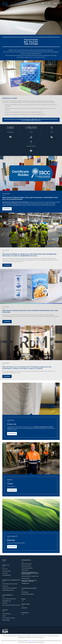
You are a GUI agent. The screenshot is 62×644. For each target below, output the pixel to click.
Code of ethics (25, 570)
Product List (12, 424)
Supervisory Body (26, 578)
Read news (7, 209)
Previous (2, 78)
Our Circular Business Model (9, 599)
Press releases (25, 592)
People (5, 610)
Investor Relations (29, 588)
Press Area (26, 604)
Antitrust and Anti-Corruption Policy (30, 576)
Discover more (12, 434)
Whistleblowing (25, 583)
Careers (10, 484)
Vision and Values (6, 571)
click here (31, 641)
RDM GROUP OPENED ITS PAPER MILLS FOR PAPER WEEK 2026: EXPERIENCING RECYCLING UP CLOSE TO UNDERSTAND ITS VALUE (29, 255)
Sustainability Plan (7, 601)
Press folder (24, 608)
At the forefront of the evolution (10, 584)
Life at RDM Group (7, 614)
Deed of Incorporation (27, 564)
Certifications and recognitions (10, 588)
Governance (26, 560)
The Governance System (27, 568)
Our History (5, 573)
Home (4, 560)
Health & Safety (6, 620)
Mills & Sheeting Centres (8, 590)
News (23, 599)
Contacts (25, 613)
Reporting (11, 540)
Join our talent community (9, 618)
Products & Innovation (11, 580)
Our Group (5, 569)
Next (60, 78)
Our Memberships (7, 575)
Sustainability (8, 595)
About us (6, 565)
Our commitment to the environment (11, 605)
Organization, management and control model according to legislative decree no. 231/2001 (30, 573)
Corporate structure (26, 566)
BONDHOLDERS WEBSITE (28, 594)
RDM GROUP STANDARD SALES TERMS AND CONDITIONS (29, 581)
